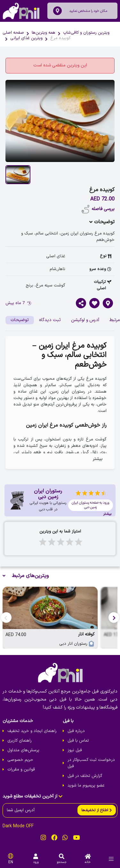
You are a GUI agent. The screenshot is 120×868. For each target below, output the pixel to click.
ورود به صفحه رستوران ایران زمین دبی (91, 505)
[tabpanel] (60, 403)
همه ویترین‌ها (44, 33)
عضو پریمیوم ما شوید (86, 786)
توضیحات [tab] (20, 320)
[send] (97, 810)
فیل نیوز (75, 750)
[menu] (111, 859)
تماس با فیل (78, 741)
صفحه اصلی (13, 33)
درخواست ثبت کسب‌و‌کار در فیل (91, 763)
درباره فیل (76, 731)
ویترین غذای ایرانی (26, 38)
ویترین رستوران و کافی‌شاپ (86, 33)
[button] (114, 618)
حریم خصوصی (20, 760)
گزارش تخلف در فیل (85, 776)
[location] (57, 11)
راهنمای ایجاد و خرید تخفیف (32, 731)
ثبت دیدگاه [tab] (50, 320)
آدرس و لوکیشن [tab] (85, 320)
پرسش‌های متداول (23, 750)
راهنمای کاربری (20, 741)
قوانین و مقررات (21, 770)
